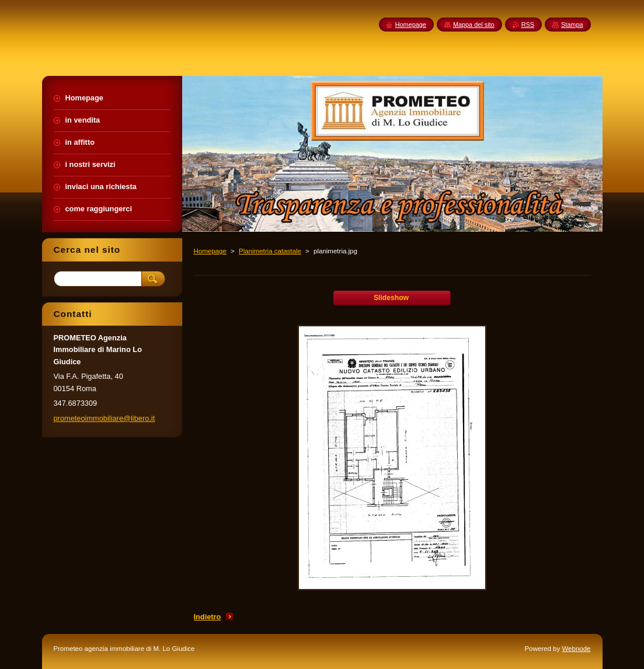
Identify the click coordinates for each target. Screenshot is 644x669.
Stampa (572, 25)
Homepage (210, 251)
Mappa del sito (474, 25)
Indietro (208, 617)
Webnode (576, 649)
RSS (528, 25)
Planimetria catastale (270, 251)
